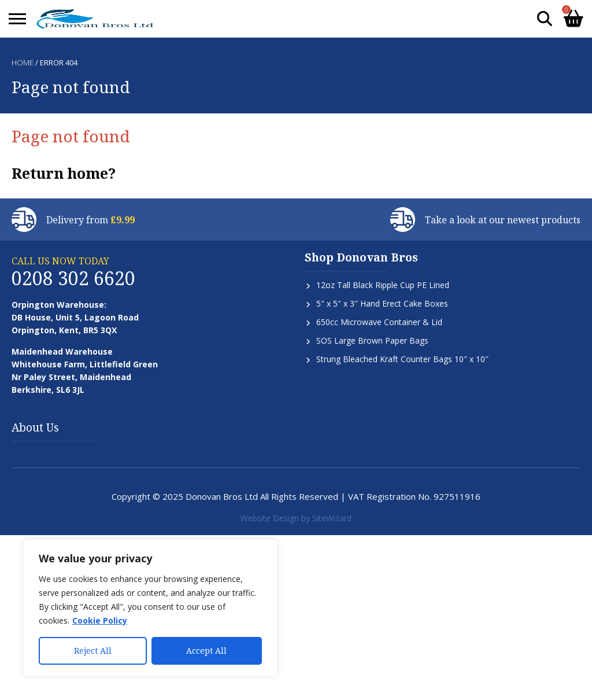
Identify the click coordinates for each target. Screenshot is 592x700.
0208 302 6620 (73, 278)
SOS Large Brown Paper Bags (372, 340)
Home (23, 62)
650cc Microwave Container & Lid (379, 322)
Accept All (206, 651)
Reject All (93, 651)
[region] (150, 608)
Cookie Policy (100, 620)
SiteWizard (332, 518)
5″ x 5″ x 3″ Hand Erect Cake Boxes (382, 303)
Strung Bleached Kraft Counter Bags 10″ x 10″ (402, 359)
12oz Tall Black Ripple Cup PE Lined (383, 285)
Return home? (64, 173)
